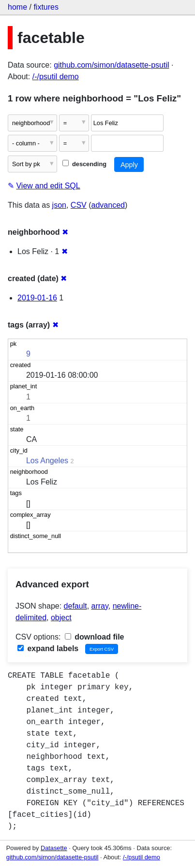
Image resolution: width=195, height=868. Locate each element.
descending (84, 164)
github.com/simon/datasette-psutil (111, 65)
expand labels (48, 648)
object (61, 618)
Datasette (54, 848)
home (17, 7)
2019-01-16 (37, 298)
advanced (108, 205)
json (59, 205)
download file (95, 637)
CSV (79, 205)
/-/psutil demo (56, 77)
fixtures (46, 7)
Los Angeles (47, 461)
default (75, 606)
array (100, 606)
